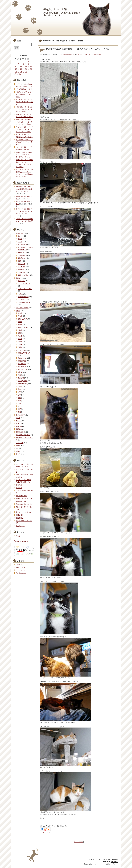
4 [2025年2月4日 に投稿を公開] (18, 64)
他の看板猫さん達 (24, 302)
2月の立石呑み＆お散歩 (24, 89)
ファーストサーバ (99, 864)
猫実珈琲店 (20, 518)
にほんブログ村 (45, 832)
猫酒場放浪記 (71, 54)
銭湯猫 (18, 311)
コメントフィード (22, 570)
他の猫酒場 (22, 272)
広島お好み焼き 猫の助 (24, 504)
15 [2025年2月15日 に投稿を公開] (28, 67)
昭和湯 (20, 325)
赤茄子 (20, 239)
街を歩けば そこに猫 (55, 9)
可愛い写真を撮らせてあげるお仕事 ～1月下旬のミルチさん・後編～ (24, 122)
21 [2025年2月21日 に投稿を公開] (26, 69)
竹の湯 (20, 344)
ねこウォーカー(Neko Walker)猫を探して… (23, 481)
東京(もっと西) (23, 369)
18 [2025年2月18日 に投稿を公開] (18, 69)
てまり (20, 236)
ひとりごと (20, 443)
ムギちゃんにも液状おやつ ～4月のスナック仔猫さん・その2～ (24, 211)
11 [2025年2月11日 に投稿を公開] (18, 67)
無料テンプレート (112, 864)
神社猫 (20, 372)
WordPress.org (21, 573)
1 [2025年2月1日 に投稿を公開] (28, 61)
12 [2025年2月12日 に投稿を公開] (21, 67)
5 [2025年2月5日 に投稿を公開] (21, 64)
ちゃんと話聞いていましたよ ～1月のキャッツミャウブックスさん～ (24, 155)
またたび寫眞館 (21, 496)
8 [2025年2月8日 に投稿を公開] (28, 64)
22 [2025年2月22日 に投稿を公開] (28, 69)
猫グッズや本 (20, 415)
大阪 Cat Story (21, 501)
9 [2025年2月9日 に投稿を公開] (31, 64)
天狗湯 (20, 316)
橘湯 (19, 333)
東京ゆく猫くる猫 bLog (24, 512)
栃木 (19, 395)
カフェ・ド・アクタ (25, 289)
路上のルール (20, 526)
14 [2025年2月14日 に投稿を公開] (26, 67)
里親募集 (19, 429)
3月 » (19, 74)
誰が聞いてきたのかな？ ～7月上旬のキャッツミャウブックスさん (25, 189)
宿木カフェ (22, 267)
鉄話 (17, 448)
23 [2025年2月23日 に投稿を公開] (31, 69)
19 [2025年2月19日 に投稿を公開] (21, 69)
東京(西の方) (22, 364)
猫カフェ (19, 424)
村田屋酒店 (22, 270)
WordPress (114, 862)
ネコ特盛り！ (20, 485)
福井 (19, 406)
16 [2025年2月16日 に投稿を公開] (31, 67)
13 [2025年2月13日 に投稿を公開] (23, 67)
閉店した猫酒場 (23, 275)
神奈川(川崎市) (23, 381)
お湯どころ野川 (23, 327)
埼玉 (19, 392)
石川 (19, 403)
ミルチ (20, 242)
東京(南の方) (22, 367)
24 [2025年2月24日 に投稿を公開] (16, 72)
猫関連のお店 (20, 432)
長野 (19, 409)
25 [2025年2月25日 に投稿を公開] (18, 72)
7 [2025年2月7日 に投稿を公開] (26, 64)
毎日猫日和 (20, 515)
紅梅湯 (20, 330)
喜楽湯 (20, 339)
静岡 (19, 412)
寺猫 (19, 375)
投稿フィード (20, 567)
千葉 (19, 389)
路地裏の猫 (22, 258)
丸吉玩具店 (22, 281)
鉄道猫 (18, 446)
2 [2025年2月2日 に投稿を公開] (31, 61)
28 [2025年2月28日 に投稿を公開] (26, 72)
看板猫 (18, 278)
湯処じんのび (22, 319)
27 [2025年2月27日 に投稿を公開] (23, 72)
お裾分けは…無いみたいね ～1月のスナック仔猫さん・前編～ (24, 109)
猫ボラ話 (19, 426)
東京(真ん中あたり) (24, 353)
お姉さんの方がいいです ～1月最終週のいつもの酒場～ (25, 94)
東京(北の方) (22, 358)
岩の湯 (20, 322)
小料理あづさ (22, 253)
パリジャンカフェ (24, 284)
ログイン (19, 565)
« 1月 (14, 74)
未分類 (18, 454)
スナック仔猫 (61, 54)
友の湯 (20, 313)
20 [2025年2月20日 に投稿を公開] (23, 69)
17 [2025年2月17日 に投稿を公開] (16, 69)
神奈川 (20, 386)
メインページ (78, 842)
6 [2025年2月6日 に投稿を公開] (24, 64)
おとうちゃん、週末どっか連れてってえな (24, 465)
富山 (19, 401)
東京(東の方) (22, 361)
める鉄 (18, 536)
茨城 (19, 398)
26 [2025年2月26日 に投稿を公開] (21, 72)
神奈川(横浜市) (23, 384)
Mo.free (20, 294)
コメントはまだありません (93, 54)
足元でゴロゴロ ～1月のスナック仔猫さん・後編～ (24, 102)
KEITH (20, 261)
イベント (19, 421)
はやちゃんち (22, 255)
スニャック (22, 264)
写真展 (18, 418)
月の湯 (20, 342)
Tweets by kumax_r (21, 541)
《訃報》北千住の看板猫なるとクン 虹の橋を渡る (24, 221)
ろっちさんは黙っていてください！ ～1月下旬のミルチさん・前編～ (24, 129)
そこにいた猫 (20, 350)
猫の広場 (21, 378)
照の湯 (20, 336)
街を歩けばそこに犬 (23, 435)
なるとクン (22, 300)
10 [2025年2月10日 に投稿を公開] (16, 67)
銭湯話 (20, 347)
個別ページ (80, 54)
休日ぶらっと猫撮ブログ (24, 499)
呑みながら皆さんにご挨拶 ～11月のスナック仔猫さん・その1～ (79, 49)
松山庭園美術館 (23, 297)
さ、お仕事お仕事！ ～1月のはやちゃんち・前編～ (24, 142)
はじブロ (19, 488)
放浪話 (18, 451)
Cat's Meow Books (22, 308)
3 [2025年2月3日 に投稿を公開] (16, 64)
